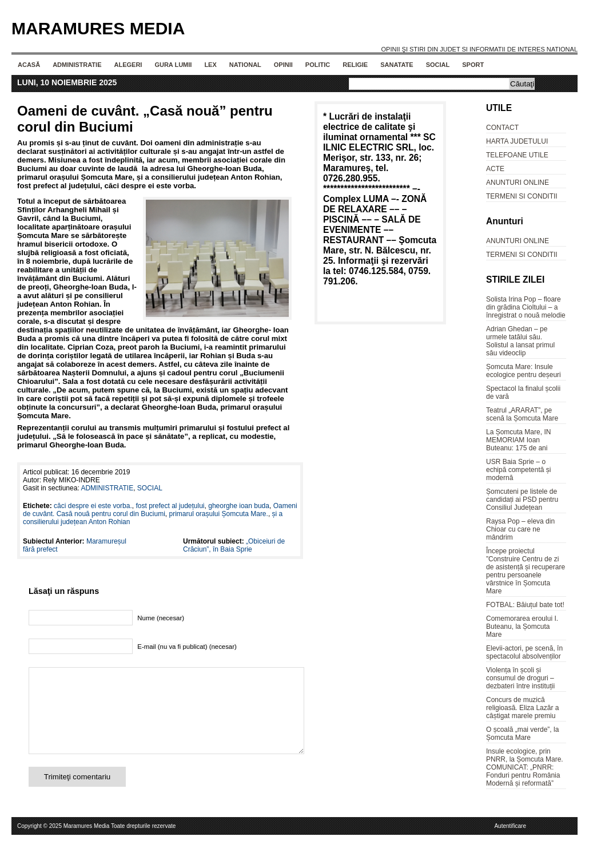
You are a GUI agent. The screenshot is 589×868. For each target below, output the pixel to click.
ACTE (495, 169)
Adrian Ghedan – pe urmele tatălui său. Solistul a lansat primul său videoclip (520, 341)
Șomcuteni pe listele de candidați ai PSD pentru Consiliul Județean (522, 500)
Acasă (29, 65)
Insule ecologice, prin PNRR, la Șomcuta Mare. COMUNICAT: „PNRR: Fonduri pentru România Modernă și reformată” (525, 767)
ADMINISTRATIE (77, 65)
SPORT (473, 65)
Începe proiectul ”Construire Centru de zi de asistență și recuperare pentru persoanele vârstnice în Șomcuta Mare (526, 571)
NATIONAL (245, 65)
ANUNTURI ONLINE (518, 183)
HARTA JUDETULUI (517, 141)
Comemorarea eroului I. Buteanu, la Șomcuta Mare (522, 627)
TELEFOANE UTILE (517, 155)
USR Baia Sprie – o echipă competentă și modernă (518, 470)
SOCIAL (438, 65)
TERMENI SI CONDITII (522, 196)
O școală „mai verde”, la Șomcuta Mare (522, 734)
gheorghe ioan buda (239, 506)
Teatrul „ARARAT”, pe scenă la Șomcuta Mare (522, 414)
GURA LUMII (173, 65)
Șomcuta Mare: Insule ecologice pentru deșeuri (524, 371)
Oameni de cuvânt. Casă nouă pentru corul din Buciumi (160, 510)
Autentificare (510, 843)
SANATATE (397, 65)
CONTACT (502, 128)
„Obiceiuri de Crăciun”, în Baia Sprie (234, 545)
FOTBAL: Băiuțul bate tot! (525, 605)
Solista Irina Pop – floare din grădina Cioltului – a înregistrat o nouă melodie (526, 307)
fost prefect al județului (170, 506)
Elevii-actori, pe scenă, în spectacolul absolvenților (524, 652)
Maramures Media (98, 28)
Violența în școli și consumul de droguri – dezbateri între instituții (520, 678)
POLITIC (318, 65)
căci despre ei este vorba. (93, 506)
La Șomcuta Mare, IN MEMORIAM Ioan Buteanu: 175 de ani (518, 440)
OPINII (283, 65)
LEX (210, 65)
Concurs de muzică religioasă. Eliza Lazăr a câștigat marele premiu (522, 708)
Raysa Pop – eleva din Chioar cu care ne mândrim (520, 529)
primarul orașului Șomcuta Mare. (218, 514)
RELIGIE (355, 65)
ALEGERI (128, 65)
